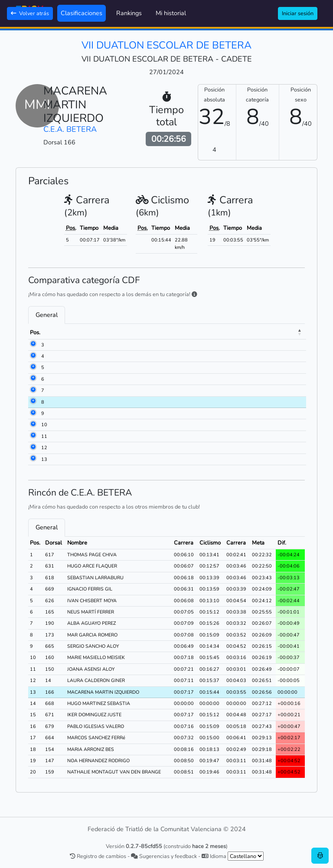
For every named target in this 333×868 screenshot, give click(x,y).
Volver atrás (30, 13)
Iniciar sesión (298, 13)
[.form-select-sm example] (246, 856)
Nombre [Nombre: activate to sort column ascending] (91, 333)
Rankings (129, 13)
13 (44, 459)
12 (44, 448)
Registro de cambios (98, 856)
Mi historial (171, 13)
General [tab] (47, 315)
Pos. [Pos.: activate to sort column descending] (35, 333)
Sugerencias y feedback (164, 856)
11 (44, 436)
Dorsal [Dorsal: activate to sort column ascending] (60, 333)
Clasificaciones (82, 13)
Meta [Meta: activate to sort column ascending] (289, 333)
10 (44, 425)
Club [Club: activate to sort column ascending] (167, 333)
